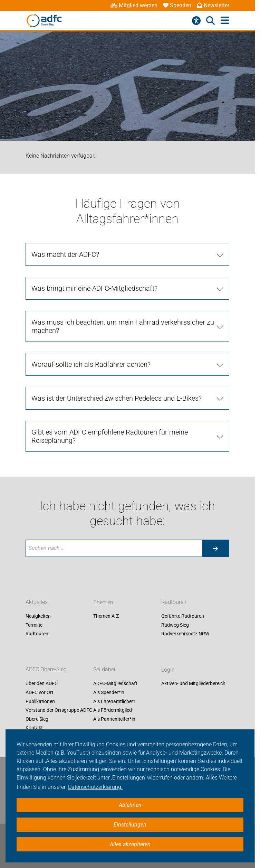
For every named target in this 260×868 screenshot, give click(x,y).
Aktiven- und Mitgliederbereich (193, 684)
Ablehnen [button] (130, 805)
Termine (34, 625)
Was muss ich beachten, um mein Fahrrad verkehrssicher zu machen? (123, 326)
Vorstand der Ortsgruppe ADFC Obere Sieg (59, 715)
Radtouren (37, 634)
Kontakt (34, 728)
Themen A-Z (106, 616)
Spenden (177, 5)
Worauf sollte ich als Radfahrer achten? (91, 364)
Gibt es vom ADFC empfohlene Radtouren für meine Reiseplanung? (110, 436)
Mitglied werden (134, 5)
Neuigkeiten (38, 616)
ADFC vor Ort (40, 692)
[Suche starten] (215, 548)
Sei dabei (104, 670)
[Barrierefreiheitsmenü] (196, 21)
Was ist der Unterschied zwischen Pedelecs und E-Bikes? (117, 398)
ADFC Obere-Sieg (46, 670)
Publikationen (40, 701)
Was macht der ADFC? (65, 254)
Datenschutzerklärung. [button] (95, 787)
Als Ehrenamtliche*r (114, 701)
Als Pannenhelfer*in (114, 719)
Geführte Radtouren (183, 616)
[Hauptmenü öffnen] (225, 21)
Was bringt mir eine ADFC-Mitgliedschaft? (94, 288)
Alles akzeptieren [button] (130, 844)
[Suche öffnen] (210, 21)
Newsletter (213, 5)
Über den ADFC (42, 684)
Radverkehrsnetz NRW (185, 634)
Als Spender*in (109, 692)
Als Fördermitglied (113, 710)
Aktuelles (37, 602)
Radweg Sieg (175, 625)
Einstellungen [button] (130, 825)
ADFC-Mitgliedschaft (115, 684)
